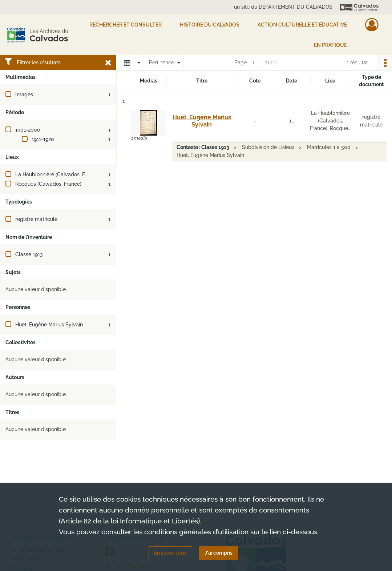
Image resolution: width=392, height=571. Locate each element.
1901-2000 (28, 130)
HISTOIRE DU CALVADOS (210, 25)
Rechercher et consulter (126, 25)
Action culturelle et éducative (302, 25)
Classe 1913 (29, 254)
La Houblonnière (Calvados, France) (57, 174)
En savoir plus (170, 553)
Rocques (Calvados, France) (48, 184)
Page (241, 63)
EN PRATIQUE (330, 45)
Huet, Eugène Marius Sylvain (49, 325)
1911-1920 (43, 139)
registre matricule (36, 219)
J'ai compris (219, 553)
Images (24, 95)
